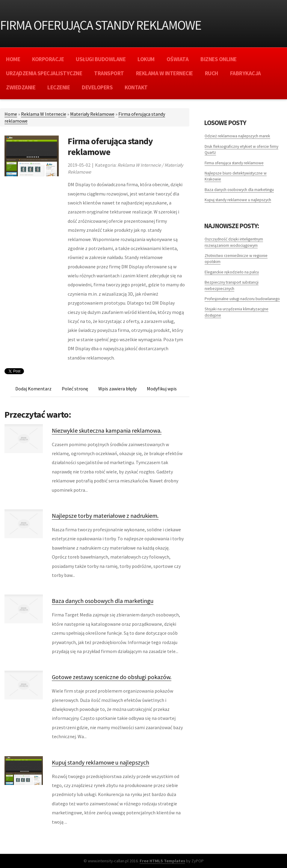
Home (11, 114)
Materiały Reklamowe (92, 114)
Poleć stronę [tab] (75, 389)
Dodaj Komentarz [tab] (33, 389)
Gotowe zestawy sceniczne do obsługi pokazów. (112, 677)
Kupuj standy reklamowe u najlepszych (101, 762)
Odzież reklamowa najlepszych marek (237, 136)
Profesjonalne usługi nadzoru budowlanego (242, 299)
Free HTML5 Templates (162, 861)
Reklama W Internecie (44, 114)
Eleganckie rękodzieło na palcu (232, 272)
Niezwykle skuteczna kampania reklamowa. (107, 430)
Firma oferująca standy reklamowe (234, 163)
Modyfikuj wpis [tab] (162, 389)
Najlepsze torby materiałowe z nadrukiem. (105, 516)
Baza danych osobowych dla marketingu (103, 601)
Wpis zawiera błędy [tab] (117, 389)
